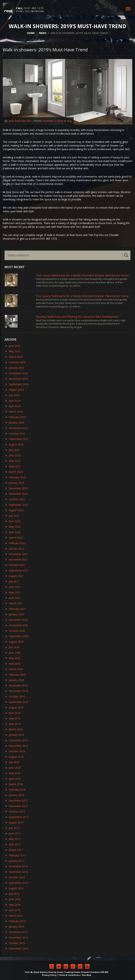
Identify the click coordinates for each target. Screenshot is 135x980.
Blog (69, 121)
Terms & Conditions (69, 975)
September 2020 (17, 636)
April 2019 (13, 724)
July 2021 (12, 581)
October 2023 (15, 433)
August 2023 (15, 444)
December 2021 (17, 554)
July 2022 (12, 516)
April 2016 (13, 910)
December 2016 (17, 866)
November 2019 (17, 691)
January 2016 (15, 927)
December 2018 (17, 740)
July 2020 (12, 647)
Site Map (86, 975)
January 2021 (15, 614)
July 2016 (12, 894)
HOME (31, 33)
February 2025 (16, 362)
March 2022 (14, 538)
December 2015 (17, 932)
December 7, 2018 (53, 121)
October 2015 (15, 943)
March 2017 (14, 850)
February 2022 (16, 543)
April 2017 (13, 844)
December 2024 (17, 373)
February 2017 (16, 855)
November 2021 (17, 559)
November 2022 (17, 494)
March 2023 (14, 472)
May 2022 (13, 527)
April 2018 (13, 779)
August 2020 (15, 642)
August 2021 (15, 576)
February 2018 (16, 790)
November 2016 (17, 872)
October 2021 (15, 565)
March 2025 (14, 357)
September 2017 (17, 817)
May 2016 (13, 905)
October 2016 (15, 877)
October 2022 (15, 499)
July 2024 (12, 395)
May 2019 (13, 718)
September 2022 (17, 505)
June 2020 (13, 653)
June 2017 (13, 833)
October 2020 (15, 631)
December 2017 (17, 801)
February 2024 (16, 417)
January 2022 (15, 549)
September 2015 (17, 948)
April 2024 (13, 406)
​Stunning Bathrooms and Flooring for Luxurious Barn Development (78, 317)
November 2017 (17, 806)
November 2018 (17, 746)
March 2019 (14, 729)
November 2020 (17, 625)
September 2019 (17, 702)
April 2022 (13, 532)
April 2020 (13, 664)
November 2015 (17, 938)
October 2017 (15, 812)
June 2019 (13, 713)
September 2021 (17, 570)
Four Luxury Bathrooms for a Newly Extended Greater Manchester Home (82, 275)
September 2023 (17, 439)
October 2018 (15, 751)
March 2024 (14, 412)
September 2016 (17, 883)
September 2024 (17, 384)
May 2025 (13, 351)
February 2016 (16, 921)
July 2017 (12, 828)
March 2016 (14, 916)
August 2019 (15, 707)
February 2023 (16, 477)
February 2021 (16, 609)
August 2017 (15, 822)
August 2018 (15, 757)
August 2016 (15, 888)
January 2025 (15, 368)
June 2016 (13, 899)
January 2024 (15, 423)
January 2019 (15, 735)
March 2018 (14, 784)
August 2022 (15, 510)
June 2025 (13, 346)
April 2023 (13, 466)
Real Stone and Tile (20, 121)
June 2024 (13, 401)
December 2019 (17, 686)
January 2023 (15, 483)
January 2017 (15, 861)
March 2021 (14, 603)
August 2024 (15, 390)
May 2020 (13, 658)
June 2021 (13, 587)
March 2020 (14, 669)
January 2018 (15, 795)
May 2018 (13, 773)
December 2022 (17, 488)
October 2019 (15, 696)
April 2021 (13, 598)
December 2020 (17, 620)
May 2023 (13, 461)
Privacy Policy (49, 975)
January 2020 (15, 680)
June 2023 (13, 455)
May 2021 (13, 592)
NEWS (43, 33)
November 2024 (17, 379)
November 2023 (17, 428)
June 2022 (13, 521)
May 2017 (13, 839)
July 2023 (12, 450)
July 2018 (12, 762)
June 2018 (13, 768)
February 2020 (16, 675)
